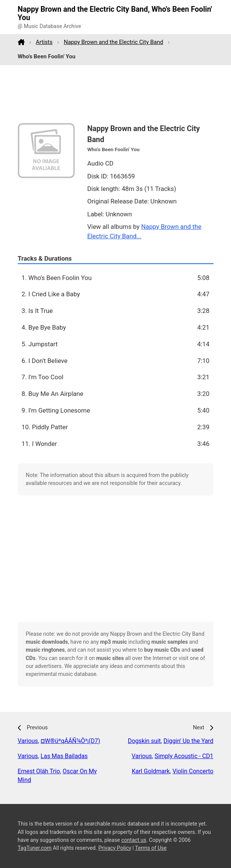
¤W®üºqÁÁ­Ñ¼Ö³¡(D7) (70, 741)
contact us (134, 840)
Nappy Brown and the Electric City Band (113, 42)
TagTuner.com (35, 848)
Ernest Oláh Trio (39, 771)
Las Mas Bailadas (64, 756)
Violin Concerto (193, 771)
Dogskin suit (144, 741)
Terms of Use (151, 848)
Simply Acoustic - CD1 (184, 756)
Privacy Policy (115, 848)
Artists (44, 42)
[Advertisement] (116, 94)
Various (28, 741)
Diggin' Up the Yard (188, 741)
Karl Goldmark (151, 771)
